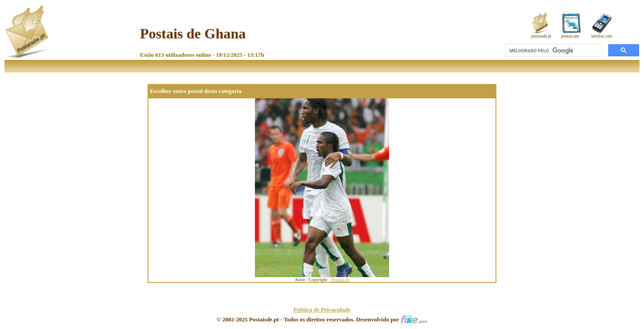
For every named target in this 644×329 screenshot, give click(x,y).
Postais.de (340, 280)
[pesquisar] (553, 51)
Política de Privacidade (322, 310)
